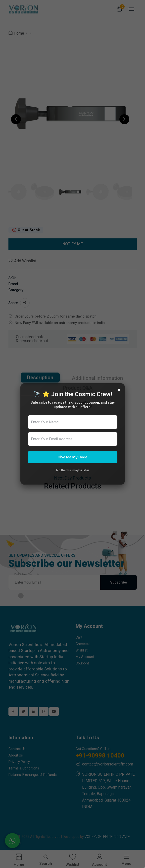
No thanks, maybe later (73, 470)
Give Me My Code (72, 457)
